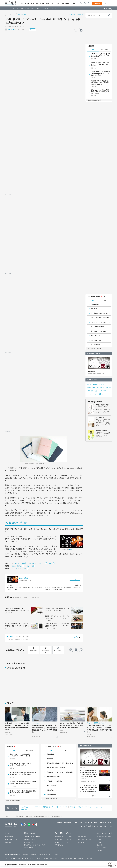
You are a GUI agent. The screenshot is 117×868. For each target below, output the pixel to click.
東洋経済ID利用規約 (66, 859)
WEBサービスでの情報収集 (12, 859)
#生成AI (103, 388)
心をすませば (100, 418)
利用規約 (100, 851)
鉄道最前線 (94, 309)
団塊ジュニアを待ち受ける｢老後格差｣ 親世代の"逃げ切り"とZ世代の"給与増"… (100, 92)
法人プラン (101, 845)
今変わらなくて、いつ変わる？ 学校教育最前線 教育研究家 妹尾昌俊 (101, 322)
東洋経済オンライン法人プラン (63, 837)
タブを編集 (109, 8)
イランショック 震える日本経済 (100, 318)
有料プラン (101, 842)
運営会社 (26, 855)
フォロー (33, 30)
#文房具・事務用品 (17, 566)
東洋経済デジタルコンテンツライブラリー (36, 845)
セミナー (59, 3)
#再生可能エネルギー (93, 388)
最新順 (27, 3)
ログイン (107, 3)
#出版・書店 (29, 566)
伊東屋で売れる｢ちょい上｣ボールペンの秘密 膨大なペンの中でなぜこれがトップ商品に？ (57, 618)
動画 (47, 3)
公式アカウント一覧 (44, 855)
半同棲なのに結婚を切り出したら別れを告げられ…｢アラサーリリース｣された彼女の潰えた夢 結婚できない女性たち (99, 729)
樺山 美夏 (11, 30)
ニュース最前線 (95, 345)
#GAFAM (102, 385)
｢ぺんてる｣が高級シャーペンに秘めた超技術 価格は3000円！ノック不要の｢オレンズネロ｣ (57, 626)
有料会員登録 (97, 3)
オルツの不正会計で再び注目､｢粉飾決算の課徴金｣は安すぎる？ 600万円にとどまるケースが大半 (88, 788)
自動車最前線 (95, 304)
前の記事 (73, 14)
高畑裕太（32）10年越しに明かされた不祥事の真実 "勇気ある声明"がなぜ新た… (100, 83)
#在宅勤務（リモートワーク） (37, 563)
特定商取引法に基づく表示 (51, 859)
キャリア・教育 (30, 8)
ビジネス (8, 8)
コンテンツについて (103, 839)
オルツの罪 (91, 371)
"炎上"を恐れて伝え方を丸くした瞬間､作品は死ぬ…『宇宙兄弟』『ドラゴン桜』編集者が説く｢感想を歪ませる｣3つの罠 (17, 726)
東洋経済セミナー (60, 845)
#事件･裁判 (90, 391)
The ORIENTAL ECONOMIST (32, 837)
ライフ (39, 8)
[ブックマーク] (76, 30)
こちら (71, 549)
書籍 (74, 3)
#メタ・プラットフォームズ (19, 569)
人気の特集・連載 (94, 297)
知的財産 (39, 859)
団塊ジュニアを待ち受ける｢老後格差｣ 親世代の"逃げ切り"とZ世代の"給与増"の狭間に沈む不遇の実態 (72, 725)
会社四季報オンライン (30, 839)
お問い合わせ (90, 859)
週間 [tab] (105, 300)
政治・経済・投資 (18, 8)
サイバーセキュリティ (11, 839)
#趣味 (51, 563)
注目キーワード (92, 380)
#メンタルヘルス (92, 394)
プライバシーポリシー (28, 859)
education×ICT (9, 837)
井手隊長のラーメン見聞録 (99, 331)
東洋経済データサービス (62, 842)
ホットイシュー (95, 336)
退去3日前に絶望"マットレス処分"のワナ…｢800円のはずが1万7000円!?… (100, 64)
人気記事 (91, 46)
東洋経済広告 (82, 837)
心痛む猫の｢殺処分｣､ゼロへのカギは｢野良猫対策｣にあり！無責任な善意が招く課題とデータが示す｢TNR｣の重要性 (44, 729)
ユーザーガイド (102, 848)
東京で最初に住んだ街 (97, 327)
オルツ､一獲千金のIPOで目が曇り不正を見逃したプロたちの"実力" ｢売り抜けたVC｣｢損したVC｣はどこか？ (89, 775)
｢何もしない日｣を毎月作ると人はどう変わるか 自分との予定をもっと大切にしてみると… (17, 611)
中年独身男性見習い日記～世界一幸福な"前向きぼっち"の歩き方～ (101, 313)
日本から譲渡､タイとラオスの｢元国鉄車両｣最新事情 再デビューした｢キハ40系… (101, 73)
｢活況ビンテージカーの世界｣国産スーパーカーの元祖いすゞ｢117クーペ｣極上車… (101, 55)
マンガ (53, 3)
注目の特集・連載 (93, 353)
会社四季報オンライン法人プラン (64, 839)
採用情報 (33, 855)
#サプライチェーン (93, 385)
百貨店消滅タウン (96, 340)
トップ (21, 3)
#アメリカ (103, 391)
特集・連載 (35, 3)
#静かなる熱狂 (22, 14)
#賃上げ (97, 391)
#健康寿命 (101, 394)
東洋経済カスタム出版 (84, 839)
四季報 (67, 3)
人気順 (42, 3)
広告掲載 (55, 855)
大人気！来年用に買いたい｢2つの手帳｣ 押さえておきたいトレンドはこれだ (17, 626)
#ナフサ (108, 388)
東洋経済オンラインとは (93, 15)
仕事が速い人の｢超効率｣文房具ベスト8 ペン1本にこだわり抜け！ (57, 609)
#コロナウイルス (19, 563)
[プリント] (81, 30)
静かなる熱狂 (24, 578)
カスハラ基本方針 (79, 859)
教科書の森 (81, 842)
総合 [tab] (93, 50)
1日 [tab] (93, 300)
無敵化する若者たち (102, 431)
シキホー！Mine (28, 848)
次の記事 (79, 14)
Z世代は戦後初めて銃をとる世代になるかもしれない (103, 407)
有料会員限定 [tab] (105, 50)
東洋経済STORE (29, 842)
